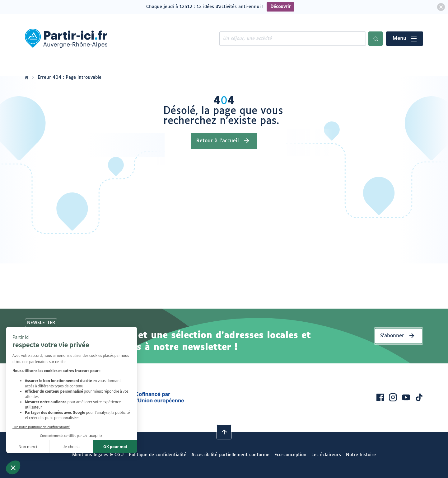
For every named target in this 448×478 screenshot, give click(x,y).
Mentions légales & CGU (98, 455)
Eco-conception (290, 455)
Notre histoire (361, 455)
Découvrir (280, 7)
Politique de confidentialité (158, 455)
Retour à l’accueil (218, 141)
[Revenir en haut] (224, 432)
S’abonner (392, 336)
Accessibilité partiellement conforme (230, 455)
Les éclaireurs (326, 455)
